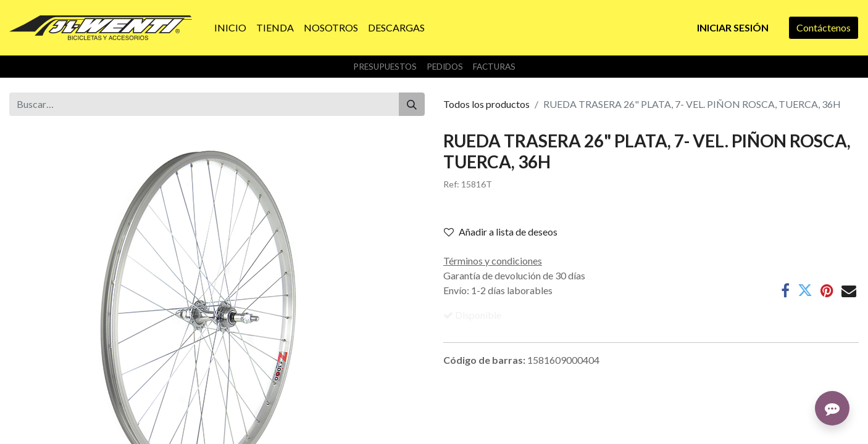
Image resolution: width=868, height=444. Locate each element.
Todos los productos (486, 104)
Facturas (494, 67)
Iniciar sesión (733, 27)
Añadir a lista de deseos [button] (501, 232)
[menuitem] (230, 28)
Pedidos (445, 67)
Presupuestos (385, 67)
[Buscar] (412, 104)
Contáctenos (824, 27)
